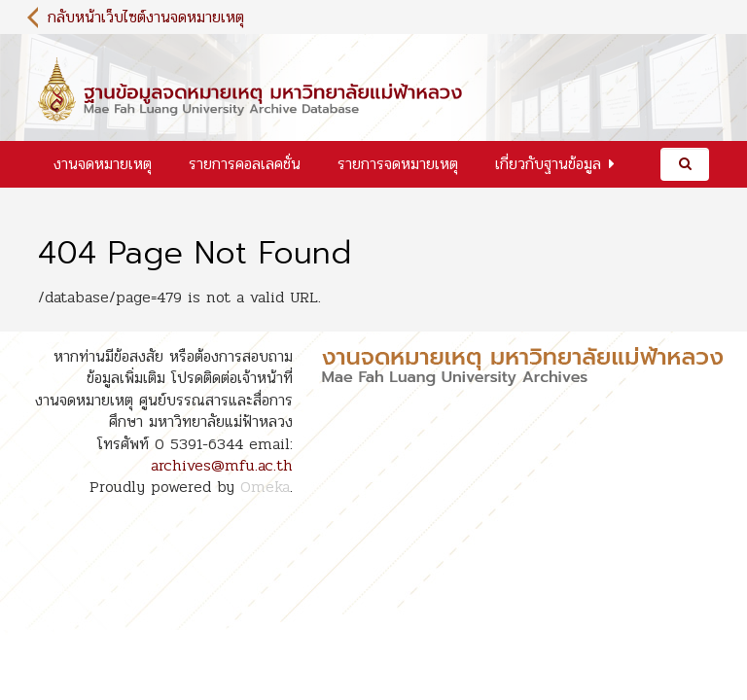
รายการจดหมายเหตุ (398, 164)
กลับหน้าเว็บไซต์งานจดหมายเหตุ (146, 17)
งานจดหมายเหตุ (103, 164)
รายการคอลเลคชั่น (245, 164)
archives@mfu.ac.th (222, 465)
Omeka (265, 487)
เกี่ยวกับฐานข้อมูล (548, 164)
